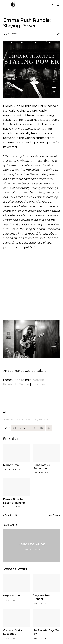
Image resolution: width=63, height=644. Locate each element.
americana (8, 420)
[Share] (58, 34)
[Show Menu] (4, 5)
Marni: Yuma (11, 465)
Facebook (10, 384)
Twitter (24, 384)
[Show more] (49, 428)
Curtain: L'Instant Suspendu (14, 632)
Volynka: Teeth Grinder (43, 597)
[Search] (59, 5)
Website (38, 380)
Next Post (52, 515)
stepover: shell (12, 596)
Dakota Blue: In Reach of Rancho (14, 501)
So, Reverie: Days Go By (46, 632)
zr (48, 420)
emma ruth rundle (23, 420)
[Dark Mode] (53, 5)
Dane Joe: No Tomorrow (42, 467)
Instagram (39, 384)
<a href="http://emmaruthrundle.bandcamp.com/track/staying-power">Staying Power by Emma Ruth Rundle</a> (32, 305)
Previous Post (13, 515)
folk (36, 420)
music (42, 420)
